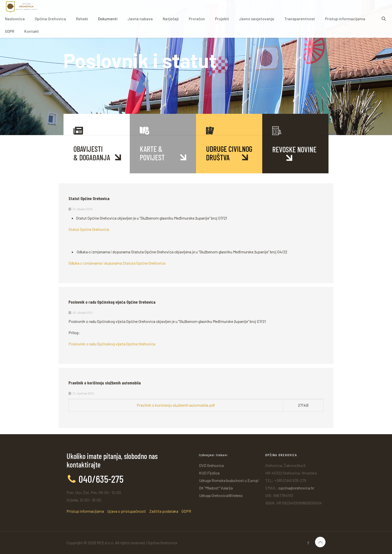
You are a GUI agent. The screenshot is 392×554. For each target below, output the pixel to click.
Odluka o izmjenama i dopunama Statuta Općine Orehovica (117, 263)
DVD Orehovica (211, 465)
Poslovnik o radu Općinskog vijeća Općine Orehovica (112, 302)
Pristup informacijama (85, 511)
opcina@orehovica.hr (296, 488)
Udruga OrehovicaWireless (221, 495)
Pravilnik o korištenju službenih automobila (105, 383)
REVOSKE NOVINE (294, 149)
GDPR (186, 511)
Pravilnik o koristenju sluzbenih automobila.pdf (176, 405)
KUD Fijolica (209, 473)
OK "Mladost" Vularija (216, 488)
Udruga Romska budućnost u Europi (229, 480)
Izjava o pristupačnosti (127, 511)
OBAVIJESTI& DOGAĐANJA (92, 153)
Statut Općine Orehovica (89, 198)
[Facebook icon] (308, 543)
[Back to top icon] (320, 542)
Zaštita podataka (164, 511)
